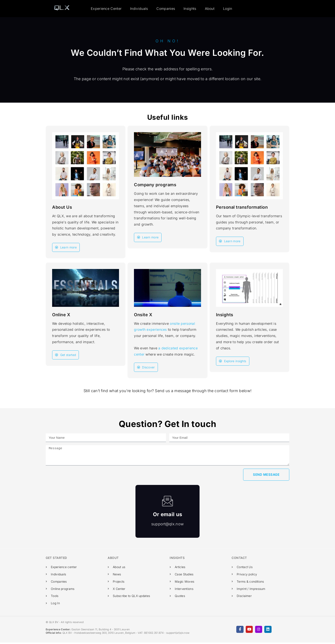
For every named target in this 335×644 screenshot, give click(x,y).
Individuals (139, 9)
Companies (166, 9)
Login (228, 9)
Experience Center (106, 9)
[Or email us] (167, 502)
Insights (190, 9)
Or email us (167, 516)
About (210, 9)
